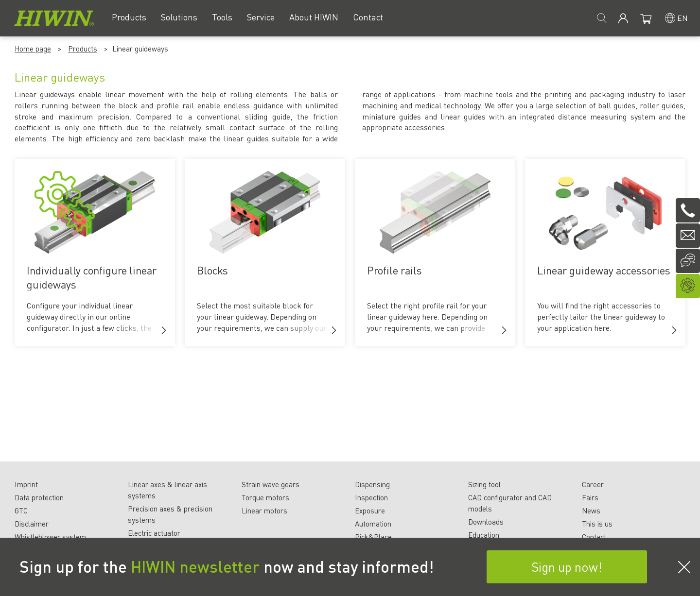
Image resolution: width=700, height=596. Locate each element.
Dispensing (372, 484)
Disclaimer (32, 524)
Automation (373, 524)
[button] (164, 330)
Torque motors (265, 497)
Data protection (39, 497)
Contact (594, 537)
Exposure (370, 511)
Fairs (590, 497)
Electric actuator (154, 533)
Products (83, 49)
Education (484, 535)
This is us (597, 524)
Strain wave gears (271, 484)
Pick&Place (373, 537)
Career (593, 484)
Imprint (26, 484)
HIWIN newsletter (195, 566)
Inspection (371, 497)
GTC (21, 511)
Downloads (486, 522)
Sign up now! (567, 567)
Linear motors (264, 511)
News (591, 511)
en (682, 18)
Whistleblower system (50, 537)
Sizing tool (484, 484)
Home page (33, 49)
